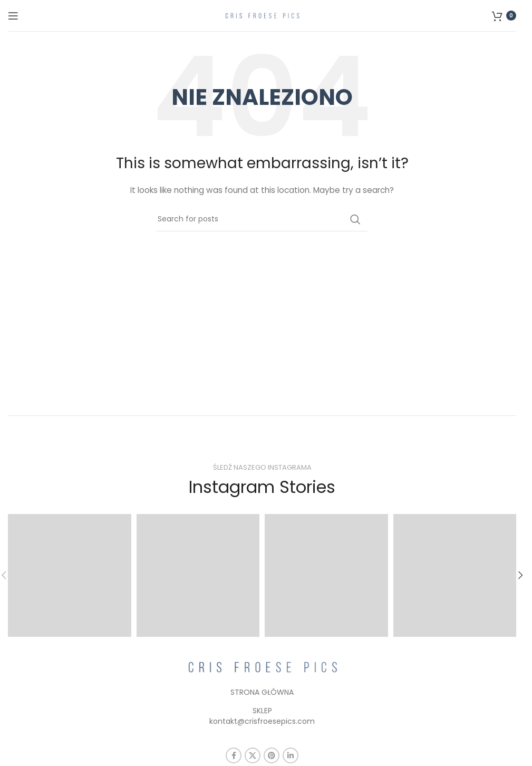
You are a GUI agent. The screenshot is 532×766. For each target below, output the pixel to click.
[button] (520, 575)
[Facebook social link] (234, 755)
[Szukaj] (262, 219)
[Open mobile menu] (13, 16)
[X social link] (253, 755)
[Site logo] (262, 15)
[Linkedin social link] (291, 755)
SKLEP (262, 711)
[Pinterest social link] (272, 755)
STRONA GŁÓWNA (262, 692)
